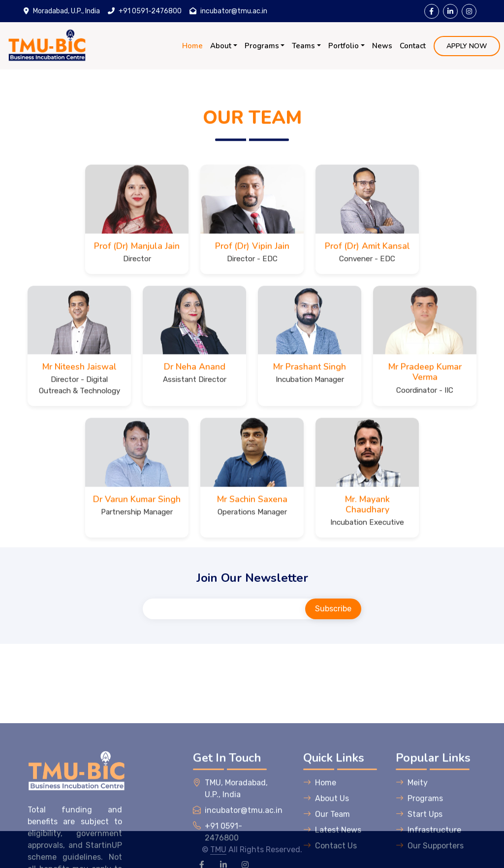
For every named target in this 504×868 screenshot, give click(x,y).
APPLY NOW (467, 46)
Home (192, 46)
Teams (303, 46)
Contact (413, 46)
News (382, 46)
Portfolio (344, 46)
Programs (262, 46)
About (221, 46)
